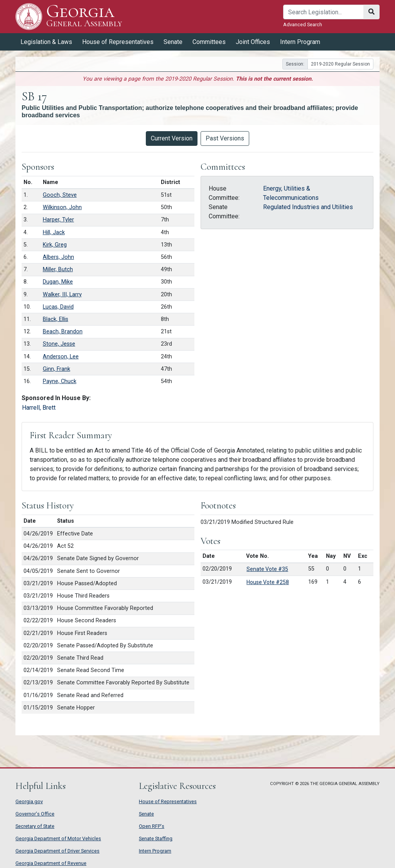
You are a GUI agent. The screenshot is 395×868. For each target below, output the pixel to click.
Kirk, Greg (55, 245)
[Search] (323, 12)
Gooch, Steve (60, 195)
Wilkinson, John (62, 207)
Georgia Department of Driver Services (57, 851)
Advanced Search (303, 24)
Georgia (84, 16)
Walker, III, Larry (62, 295)
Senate (173, 42)
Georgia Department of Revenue (51, 863)
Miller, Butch (58, 269)
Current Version (172, 138)
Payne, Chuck (60, 381)
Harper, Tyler (58, 220)
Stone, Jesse (59, 344)
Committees (209, 42)
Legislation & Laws (46, 42)
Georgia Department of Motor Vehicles (58, 838)
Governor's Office (35, 814)
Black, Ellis (56, 319)
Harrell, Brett (39, 408)
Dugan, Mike (58, 282)
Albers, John (58, 257)
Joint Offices (253, 42)
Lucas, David (58, 307)
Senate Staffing (156, 838)
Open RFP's (152, 826)
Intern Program (300, 42)
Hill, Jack (54, 232)
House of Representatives (118, 42)
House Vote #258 (268, 582)
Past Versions (225, 138)
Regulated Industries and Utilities (308, 207)
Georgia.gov (29, 801)
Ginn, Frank (57, 369)
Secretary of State (35, 826)
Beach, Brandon (63, 332)
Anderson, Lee (61, 357)
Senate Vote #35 (267, 569)
